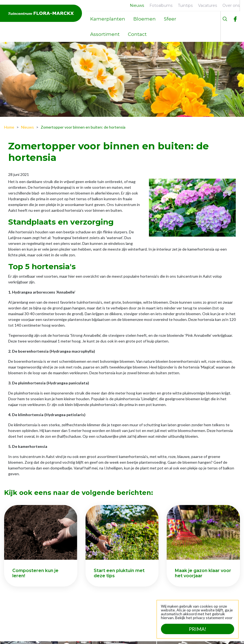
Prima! (198, 629)
